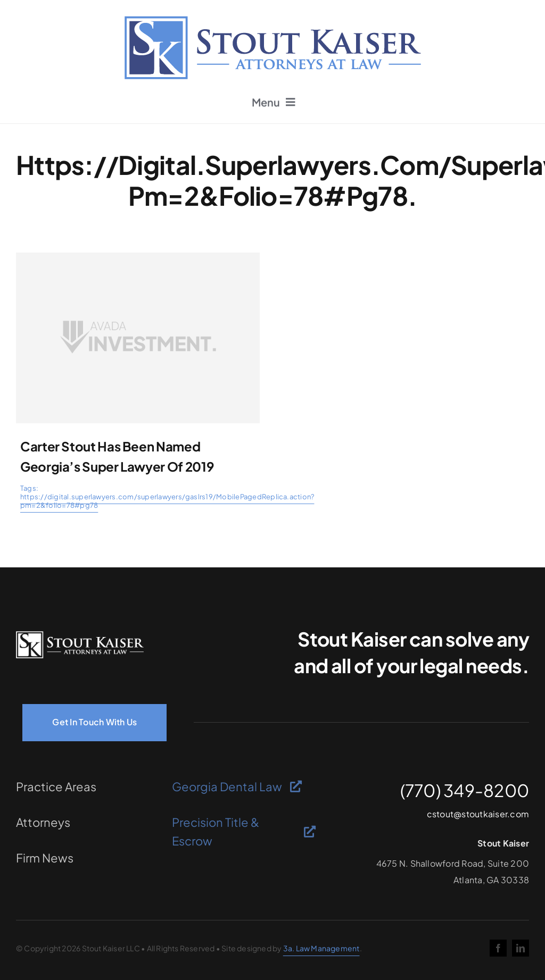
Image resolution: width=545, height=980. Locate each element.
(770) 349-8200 (465, 790)
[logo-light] (80, 635)
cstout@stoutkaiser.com (478, 814)
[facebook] (498, 948)
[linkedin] (521, 948)
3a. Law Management (321, 948)
